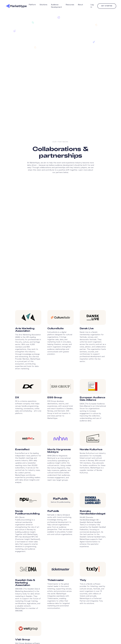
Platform (32, 5)
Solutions (43, 5)
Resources (70, 5)
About (80, 5)
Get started (107, 6)
